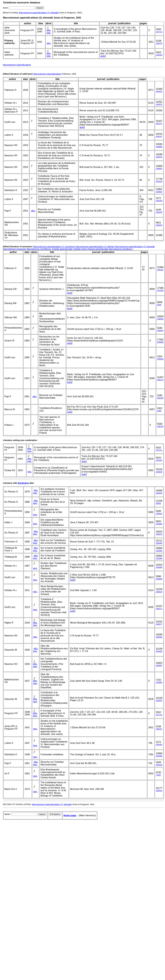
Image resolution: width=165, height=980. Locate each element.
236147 (159, 136)
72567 (158, 775)
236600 (159, 169)
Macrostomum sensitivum (120, 249)
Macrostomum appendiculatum (17, 65)
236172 (159, 124)
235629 (160, 359)
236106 (159, 201)
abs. (49, 30)
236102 (159, 91)
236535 (159, 493)
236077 (159, 624)
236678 (159, 534)
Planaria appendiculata (98, 249)
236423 (159, 791)
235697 (159, 665)
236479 (159, 104)
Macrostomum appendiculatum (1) (34, 13)
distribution (23, 483)
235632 (160, 331)
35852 (158, 503)
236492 (159, 651)
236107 (159, 43)
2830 (159, 305)
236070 (159, 701)
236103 (159, 225)
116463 (159, 551)
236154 (159, 55)
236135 (160, 426)
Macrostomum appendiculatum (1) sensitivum (54, 247)
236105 (159, 212)
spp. (49, 33)
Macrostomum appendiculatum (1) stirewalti (135, 247)
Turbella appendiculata (62, 249)
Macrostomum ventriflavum (39, 249)
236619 (159, 592)
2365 (159, 411)
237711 (159, 32)
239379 (159, 157)
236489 (159, 567)
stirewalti (54, 13)
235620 (159, 192)
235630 (159, 472)
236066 (160, 319)
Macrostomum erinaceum (14, 249)
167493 (160, 290)
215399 (159, 558)
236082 (159, 524)
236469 (159, 543)
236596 (159, 147)
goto (103, 56)
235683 (159, 682)
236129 (159, 181)
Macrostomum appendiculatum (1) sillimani (95, 247)
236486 (159, 756)
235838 (160, 342)
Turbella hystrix (80, 249)
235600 (159, 579)
